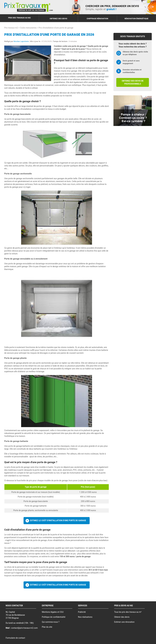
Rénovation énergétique (136, 19)
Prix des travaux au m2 (19, 18)
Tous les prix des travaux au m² (128, 612)
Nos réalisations (85, 617)
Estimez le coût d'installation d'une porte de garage (58, 521)
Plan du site (47, 627)
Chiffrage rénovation (97, 19)
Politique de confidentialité (54, 617)
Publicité (82, 612)
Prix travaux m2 (11, 28)
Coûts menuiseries (28, 28)
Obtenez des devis (58, 19)
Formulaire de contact (15, 638)
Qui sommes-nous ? (51, 622)
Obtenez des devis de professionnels (133, 82)
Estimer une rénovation (124, 622)
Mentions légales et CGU (53, 612)
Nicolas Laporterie (21, 41)
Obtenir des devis (122, 617)
